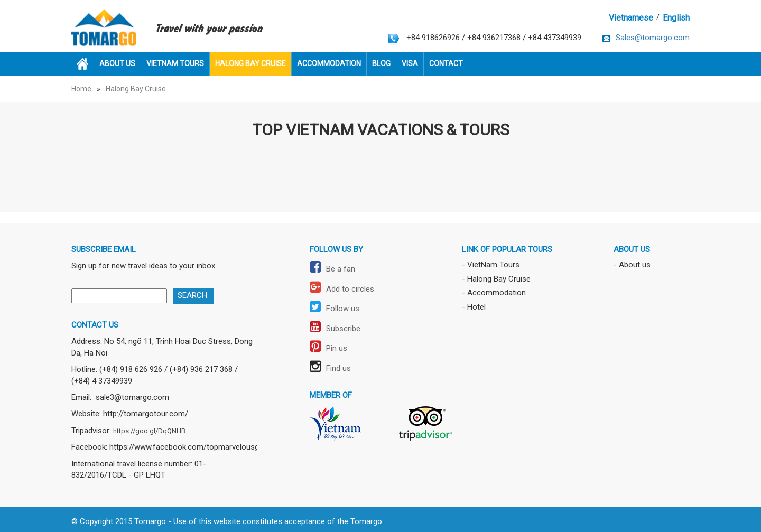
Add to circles (342, 289)
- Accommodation (494, 293)
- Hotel (474, 307)
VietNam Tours (175, 63)
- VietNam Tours (491, 265)
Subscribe (335, 329)
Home (81, 89)
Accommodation (329, 63)
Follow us (335, 309)
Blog (381, 63)
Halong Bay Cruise (250, 63)
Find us (330, 368)
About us (117, 63)
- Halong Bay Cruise (496, 279)
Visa (410, 63)
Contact (446, 63)
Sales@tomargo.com (653, 38)
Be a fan (332, 269)
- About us (632, 265)
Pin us (328, 348)
